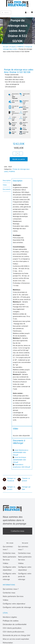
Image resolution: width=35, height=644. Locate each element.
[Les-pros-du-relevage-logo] (13, 506)
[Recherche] (6, 12)
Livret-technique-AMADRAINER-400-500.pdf (20, 460)
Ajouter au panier (19, 159)
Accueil (6, 47)
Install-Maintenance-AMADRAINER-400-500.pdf (21, 453)
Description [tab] (7, 180)
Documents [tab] (7, 189)
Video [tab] (5, 185)
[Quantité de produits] (18, 153)
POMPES (20, 47)
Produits (13, 47)
